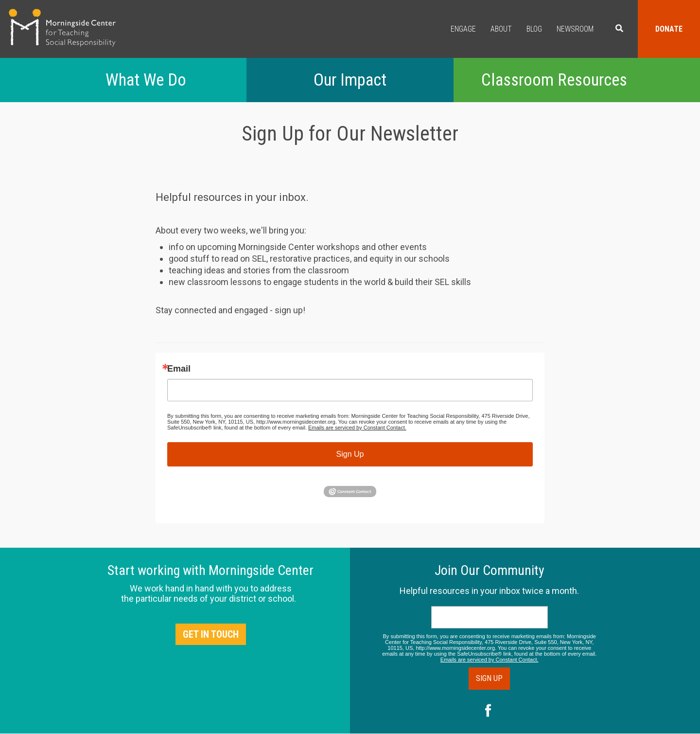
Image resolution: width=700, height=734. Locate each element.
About (501, 29)
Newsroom (575, 29)
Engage (463, 29)
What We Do (146, 80)
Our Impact (350, 80)
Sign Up (350, 454)
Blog (534, 29)
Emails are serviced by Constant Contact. (357, 428)
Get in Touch (211, 634)
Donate (669, 29)
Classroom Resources (554, 80)
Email (179, 369)
